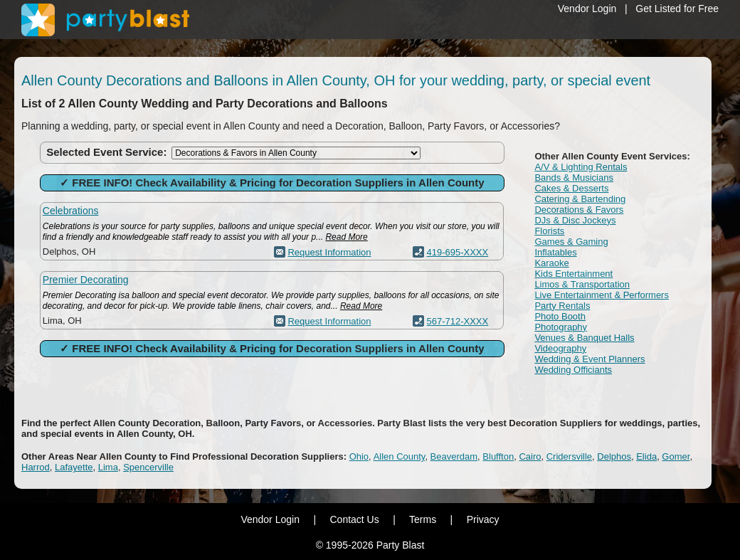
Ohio (359, 456)
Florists (549, 231)
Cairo (530, 456)
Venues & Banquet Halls (584, 338)
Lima (108, 467)
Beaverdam (454, 456)
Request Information (329, 252)
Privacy (483, 519)
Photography (561, 327)
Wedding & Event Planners (590, 359)
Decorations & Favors (579, 210)
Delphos (614, 456)
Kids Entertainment (573, 274)
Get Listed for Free (677, 9)
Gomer (676, 456)
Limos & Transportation (582, 284)
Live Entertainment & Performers (602, 295)
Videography (560, 348)
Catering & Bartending (580, 199)
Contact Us (354, 519)
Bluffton (498, 456)
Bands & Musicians (574, 178)
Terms (423, 519)
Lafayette (74, 467)
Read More (346, 237)
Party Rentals (562, 306)
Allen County (400, 456)
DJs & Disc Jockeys (575, 220)
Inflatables (555, 252)
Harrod (36, 467)
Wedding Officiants (573, 370)
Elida (646, 456)
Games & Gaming (571, 242)
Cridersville (569, 456)
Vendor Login (587, 9)
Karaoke (551, 263)
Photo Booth (560, 316)
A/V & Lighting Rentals (581, 167)
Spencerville (148, 467)
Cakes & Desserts (571, 188)
